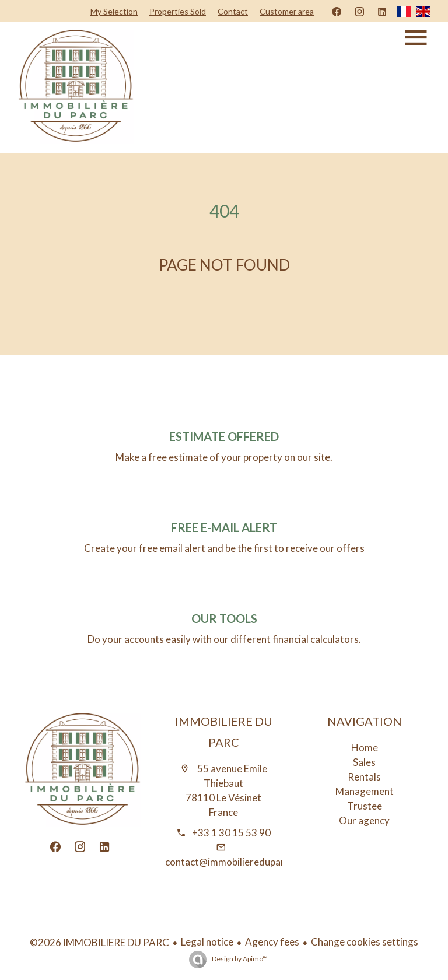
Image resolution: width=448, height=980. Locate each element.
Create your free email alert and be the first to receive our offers (224, 548)
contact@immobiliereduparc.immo (241, 862)
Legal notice (207, 942)
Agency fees (272, 942)
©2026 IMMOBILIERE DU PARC (99, 942)
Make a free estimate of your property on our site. (224, 457)
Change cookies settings (365, 942)
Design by (239, 959)
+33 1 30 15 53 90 (231, 833)
